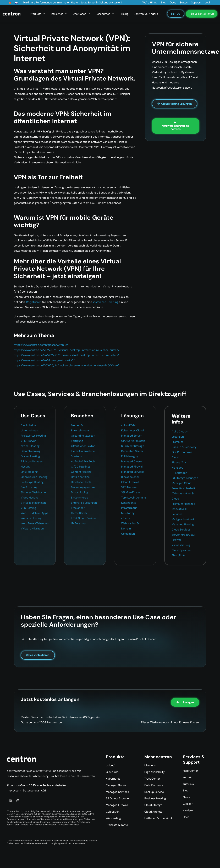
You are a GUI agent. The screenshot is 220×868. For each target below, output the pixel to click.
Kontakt (188, 777)
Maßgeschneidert (183, 519)
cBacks (126, 518)
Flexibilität (178, 555)
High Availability (155, 772)
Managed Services (133, 472)
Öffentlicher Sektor (83, 446)
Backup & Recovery (184, 447)
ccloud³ (111, 765)
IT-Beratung (79, 523)
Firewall (177, 540)
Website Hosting (31, 518)
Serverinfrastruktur (184, 535)
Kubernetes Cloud (132, 430)
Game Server (79, 513)
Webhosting (113, 818)
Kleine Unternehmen (84, 451)
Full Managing (130, 456)
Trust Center (152, 779)
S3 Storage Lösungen (185, 478)
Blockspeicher (130, 477)
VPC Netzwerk (130, 487)
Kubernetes (113, 779)
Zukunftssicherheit (183, 488)
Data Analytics (80, 477)
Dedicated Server (132, 451)
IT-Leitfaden (179, 473)
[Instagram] (18, 801)
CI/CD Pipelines (81, 467)
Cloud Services (181, 530)
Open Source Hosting (34, 477)
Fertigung (77, 441)
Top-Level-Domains (134, 498)
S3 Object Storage (133, 446)
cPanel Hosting (30, 446)
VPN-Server (28, 441)
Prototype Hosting (32, 482)
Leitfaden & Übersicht (158, 818)
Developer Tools (81, 482)
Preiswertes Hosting (33, 436)
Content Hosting (81, 472)
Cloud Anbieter (154, 812)
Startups (76, 456)
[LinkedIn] (10, 801)
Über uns (150, 765)
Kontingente (129, 503)
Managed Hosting (183, 524)
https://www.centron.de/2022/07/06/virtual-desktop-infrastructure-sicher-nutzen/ (66, 350)
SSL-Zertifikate (131, 492)
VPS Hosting (28, 508)
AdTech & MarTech (83, 461)
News (186, 797)
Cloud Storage (153, 805)
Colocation (128, 534)
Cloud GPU (113, 772)
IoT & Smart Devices (84, 518)
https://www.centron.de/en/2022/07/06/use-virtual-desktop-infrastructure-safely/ (66, 355)
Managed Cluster (132, 461)
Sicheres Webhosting (34, 492)
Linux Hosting (29, 472)
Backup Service (154, 792)
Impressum (14, 791)
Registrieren (34, 302)
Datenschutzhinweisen (68, 825)
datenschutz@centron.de (77, 822)
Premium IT (179, 442)
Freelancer (78, 508)
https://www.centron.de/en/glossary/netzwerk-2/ (44, 360)
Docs (186, 817)
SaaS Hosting (29, 487)
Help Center (190, 771)
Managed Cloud (182, 483)
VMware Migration (32, 529)
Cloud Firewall (130, 482)
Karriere (188, 810)
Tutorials (188, 784)
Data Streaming (31, 451)
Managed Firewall (132, 467)
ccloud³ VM (128, 425)
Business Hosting (155, 798)
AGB (44, 791)
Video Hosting (30, 498)
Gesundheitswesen (83, 436)
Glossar (188, 804)
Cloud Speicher (181, 550)
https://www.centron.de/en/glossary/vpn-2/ (41, 345)
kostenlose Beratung (105, 302)
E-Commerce (79, 498)
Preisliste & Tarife (117, 825)
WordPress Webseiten (35, 523)
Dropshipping (79, 492)
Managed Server (131, 436)
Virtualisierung (181, 545)
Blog (186, 791)
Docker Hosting (30, 456)
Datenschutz (31, 791)
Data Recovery (154, 785)
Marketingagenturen (84, 487)
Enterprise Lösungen (84, 503)
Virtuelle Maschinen (33, 503)
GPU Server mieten (133, 441)
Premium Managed (183, 504)
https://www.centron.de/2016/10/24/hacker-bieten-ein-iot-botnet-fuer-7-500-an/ (66, 365)
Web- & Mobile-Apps (34, 513)
